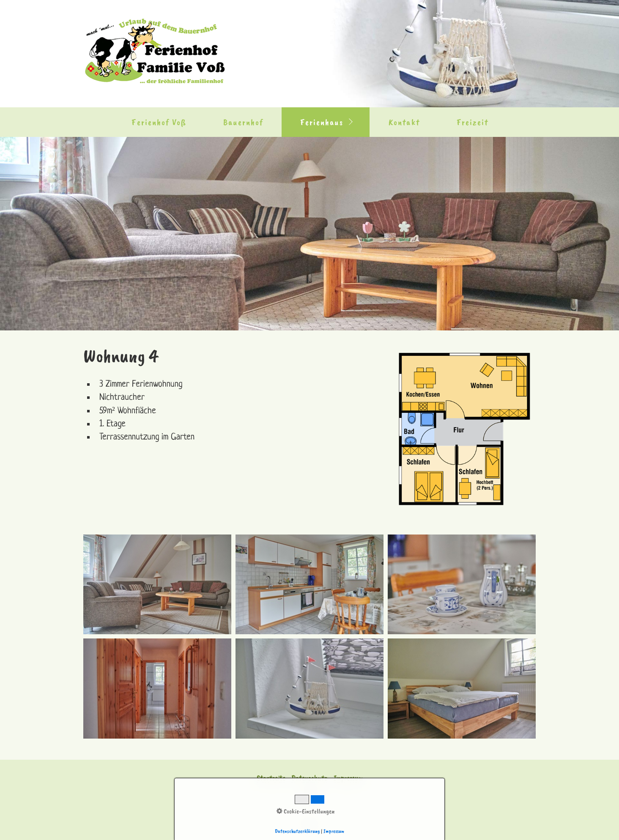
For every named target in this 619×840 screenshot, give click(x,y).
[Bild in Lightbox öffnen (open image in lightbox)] (464, 430)
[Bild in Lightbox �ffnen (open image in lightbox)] (157, 584)
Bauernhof (243, 122)
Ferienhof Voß (159, 122)
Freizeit (473, 122)
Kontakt (404, 122)
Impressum (348, 778)
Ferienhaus (322, 122)
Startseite (271, 778)
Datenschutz (309, 778)
